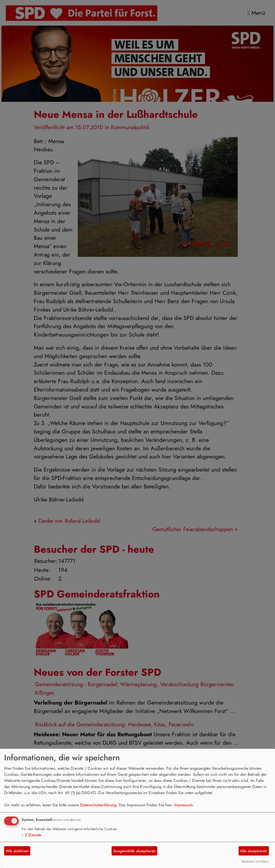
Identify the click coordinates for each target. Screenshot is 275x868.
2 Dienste (31, 835)
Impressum (184, 805)
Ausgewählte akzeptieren (134, 851)
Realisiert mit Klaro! (255, 861)
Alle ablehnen (17, 851)
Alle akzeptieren (254, 851)
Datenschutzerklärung (98, 805)
